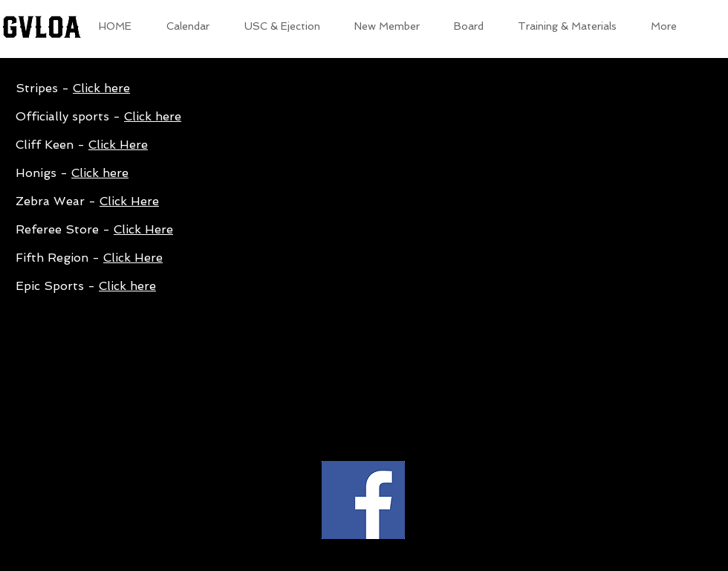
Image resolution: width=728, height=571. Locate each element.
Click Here (118, 145)
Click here (101, 88)
